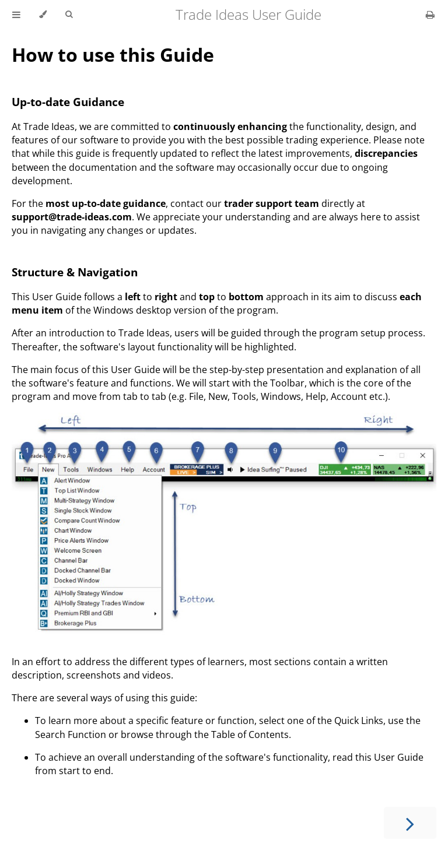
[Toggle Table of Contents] (16, 15)
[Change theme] (43, 15)
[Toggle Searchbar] (69, 15)
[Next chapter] (410, 823)
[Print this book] (430, 15)
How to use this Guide (113, 55)
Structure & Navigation (75, 272)
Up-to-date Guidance (68, 102)
